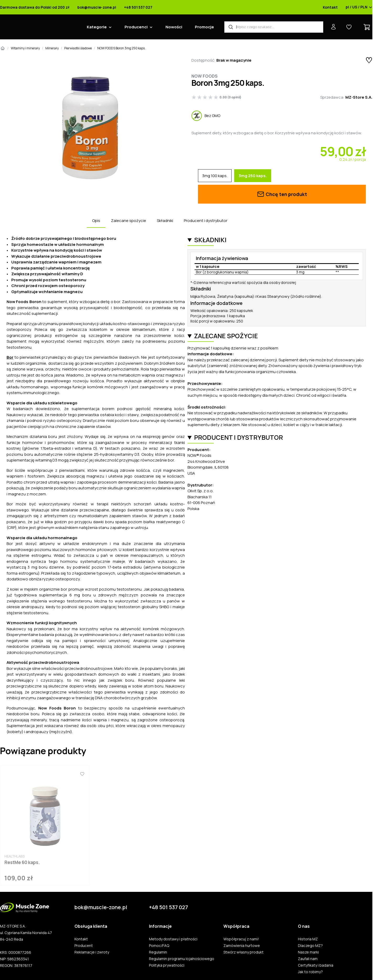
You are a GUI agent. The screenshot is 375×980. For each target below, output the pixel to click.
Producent (84, 946)
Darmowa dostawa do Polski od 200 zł (35, 7)
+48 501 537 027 (138, 7)
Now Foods (205, 76)
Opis (96, 221)
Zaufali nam (308, 959)
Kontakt (330, 7)
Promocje (204, 27)
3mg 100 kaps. (215, 176)
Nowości (174, 27)
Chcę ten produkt (282, 194)
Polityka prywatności (167, 965)
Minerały (52, 48)
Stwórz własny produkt (243, 952)
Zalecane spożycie (128, 221)
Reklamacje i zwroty (92, 952)
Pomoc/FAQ (159, 946)
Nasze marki (308, 952)
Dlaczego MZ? (310, 946)
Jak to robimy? (310, 972)
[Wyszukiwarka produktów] (274, 27)
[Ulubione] (82, 774)
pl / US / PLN (359, 7)
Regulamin (158, 952)
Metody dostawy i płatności (173, 939)
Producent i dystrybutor (206, 221)
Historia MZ (308, 939)
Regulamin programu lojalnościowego (182, 959)
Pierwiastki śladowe (78, 48)
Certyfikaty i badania (316, 965)
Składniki (165, 221)
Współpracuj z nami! (241, 939)
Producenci (136, 27)
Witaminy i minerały (25, 48)
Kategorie (97, 27)
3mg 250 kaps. (253, 176)
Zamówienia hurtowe (242, 946)
